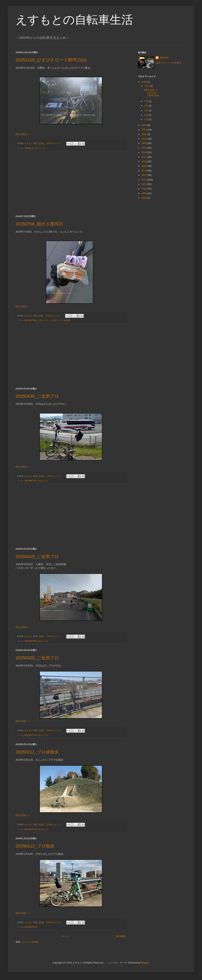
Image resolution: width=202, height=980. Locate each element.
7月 (146, 101)
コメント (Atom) (30, 942)
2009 (145, 193)
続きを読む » (22, 134)
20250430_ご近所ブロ (37, 396)
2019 (145, 148)
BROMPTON (31, 320)
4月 (146, 106)
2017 (145, 157)
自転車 (67, 320)
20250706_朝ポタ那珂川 (39, 224)
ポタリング (40, 148)
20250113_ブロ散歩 (35, 846)
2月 (146, 115)
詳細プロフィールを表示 (168, 63)
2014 (145, 171)
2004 (145, 198)
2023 (145, 130)
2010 (145, 189)
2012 (145, 180)
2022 (145, 134)
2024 (145, 125)
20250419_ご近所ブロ (37, 556)
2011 (145, 184)
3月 (146, 110)
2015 (145, 166)
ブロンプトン (44, 320)
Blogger (145, 963)
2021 (145, 139)
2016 (145, 162)
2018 (145, 152)
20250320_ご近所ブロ (37, 658)
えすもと (164, 58)
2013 (145, 175)
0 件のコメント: (54, 143)
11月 (147, 86)
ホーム (65, 936)
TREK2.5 (29, 148)
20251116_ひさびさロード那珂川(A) (51, 60)
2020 (145, 143)
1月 (146, 119)
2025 (145, 82)
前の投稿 (121, 936)
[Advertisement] (71, 183)
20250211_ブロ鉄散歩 (37, 752)
